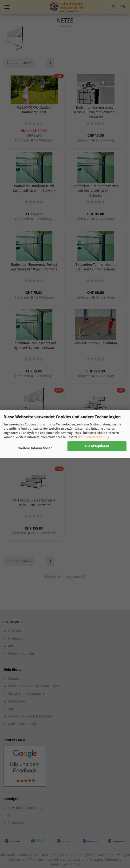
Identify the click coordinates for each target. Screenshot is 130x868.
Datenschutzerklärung (94, 437)
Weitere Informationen (35, 448)
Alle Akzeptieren (97, 446)
